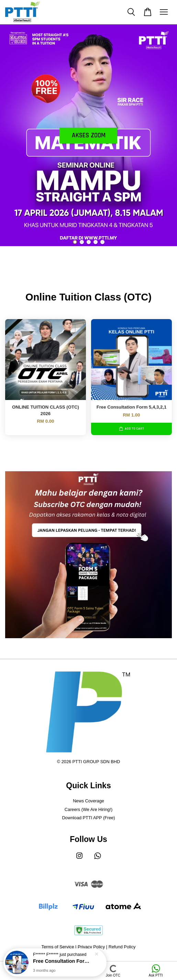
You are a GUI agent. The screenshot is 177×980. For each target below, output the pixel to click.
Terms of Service (58, 947)
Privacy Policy (91, 947)
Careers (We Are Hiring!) (88, 809)
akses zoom (89, 135)
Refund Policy (122, 947)
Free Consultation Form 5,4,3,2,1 (63, 962)
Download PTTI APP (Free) (88, 818)
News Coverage (88, 801)
